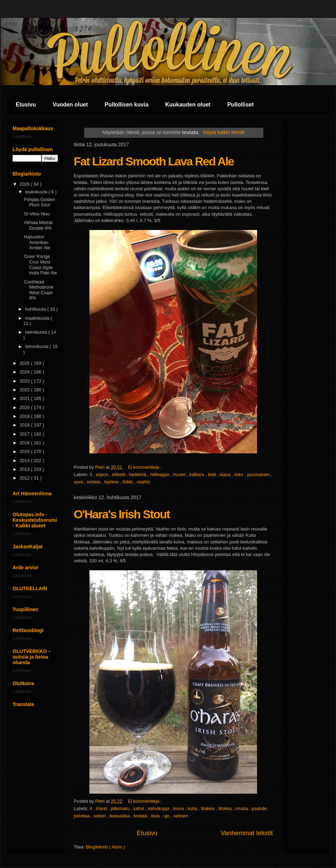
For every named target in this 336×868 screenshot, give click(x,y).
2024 (25, 372)
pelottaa (82, 816)
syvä (79, 482)
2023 (25, 381)
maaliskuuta (38, 318)
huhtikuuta (36, 309)
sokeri (100, 816)
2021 (25, 398)
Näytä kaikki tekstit (224, 132)
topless (112, 482)
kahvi (139, 808)
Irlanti (102, 808)
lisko (240, 474)
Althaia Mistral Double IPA (38, 225)
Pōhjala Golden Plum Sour (39, 202)
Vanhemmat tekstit (247, 833)
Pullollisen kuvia (127, 105)
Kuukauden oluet (188, 105)
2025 (25, 363)
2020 (25, 407)
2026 (25, 184)
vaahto (143, 482)
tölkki (128, 482)
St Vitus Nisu (37, 214)
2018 (25, 425)
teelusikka (120, 816)
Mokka (226, 808)
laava (226, 474)
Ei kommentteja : (145, 467)
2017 (25, 434)
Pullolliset (241, 105)
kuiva (179, 808)
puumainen (259, 474)
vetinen (181, 816)
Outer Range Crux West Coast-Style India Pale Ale (40, 265)
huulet (180, 474)
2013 (25, 469)
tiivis (156, 816)
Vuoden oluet (70, 105)
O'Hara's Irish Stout (122, 514)
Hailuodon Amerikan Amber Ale (37, 242)
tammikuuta (38, 346)
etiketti (119, 474)
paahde (260, 808)
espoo (103, 474)
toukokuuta (37, 192)
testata (94, 482)
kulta (193, 808)
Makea (208, 808)
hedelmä (138, 474)
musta (242, 808)
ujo (167, 816)
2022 (25, 390)
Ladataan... (24, 136)
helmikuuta (37, 332)
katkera (197, 474)
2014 (25, 461)
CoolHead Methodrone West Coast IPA (38, 290)
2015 (25, 451)
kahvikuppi (159, 808)
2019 (25, 416)
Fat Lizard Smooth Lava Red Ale (154, 161)
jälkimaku (121, 808)
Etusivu (26, 105)
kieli (213, 474)
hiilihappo (160, 474)
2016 (25, 443)
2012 (25, 478)
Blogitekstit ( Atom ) (105, 847)
